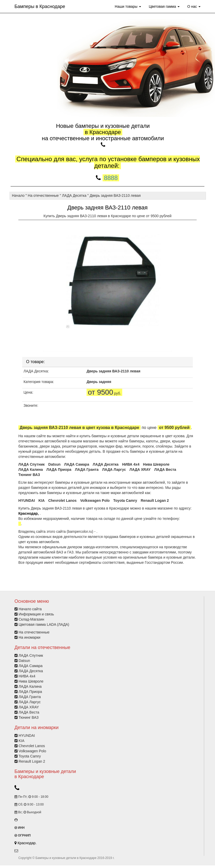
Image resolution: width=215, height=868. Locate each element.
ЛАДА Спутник (32, 464)
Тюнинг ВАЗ (29, 475)
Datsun (54, 464)
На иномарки (29, 637)
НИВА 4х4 (131, 464)
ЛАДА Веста (165, 470)
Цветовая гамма (164, 6)
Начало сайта (30, 609)
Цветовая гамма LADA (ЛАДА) (44, 624)
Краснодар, (29, 513)
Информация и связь (36, 614)
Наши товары (128, 6)
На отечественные (34, 632)
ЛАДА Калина (31, 470)
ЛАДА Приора (59, 470)
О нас (194, 6)
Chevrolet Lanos (63, 501)
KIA (42, 501)
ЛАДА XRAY (140, 470)
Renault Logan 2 (155, 501)
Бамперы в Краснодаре (40, 6)
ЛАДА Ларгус (114, 470)
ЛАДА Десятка (106, 464)
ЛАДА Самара (77, 464)
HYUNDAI (27, 501)
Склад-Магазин (31, 619)
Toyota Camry (125, 501)
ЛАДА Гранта (87, 470)
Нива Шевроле (156, 464)
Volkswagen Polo (95, 501)
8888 (111, 178)
